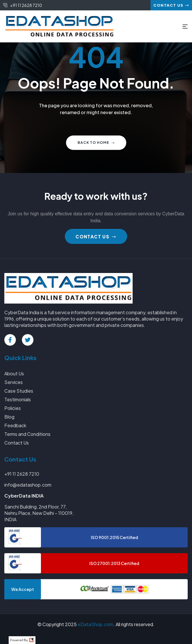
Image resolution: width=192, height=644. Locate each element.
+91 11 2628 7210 (22, 474)
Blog (9, 417)
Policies (13, 408)
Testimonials (18, 399)
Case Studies (19, 391)
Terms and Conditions (27, 434)
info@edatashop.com (28, 485)
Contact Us (17, 443)
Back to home (96, 143)
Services (14, 382)
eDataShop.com (95, 624)
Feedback (15, 425)
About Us (14, 373)
